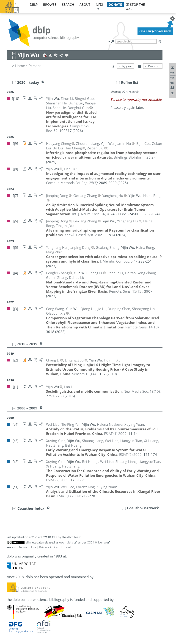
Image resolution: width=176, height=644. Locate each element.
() (134, 157)
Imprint (66, 547)
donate (115, 4)
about (85, 4)
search (68, 4)
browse (50, 4)
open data (66, 542)
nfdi (99, 4)
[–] (118, 82)
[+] (124, 508)
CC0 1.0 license (97, 542)
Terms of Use (27, 547)
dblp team (74, 537)
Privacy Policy (48, 547)
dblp (34, 4)
